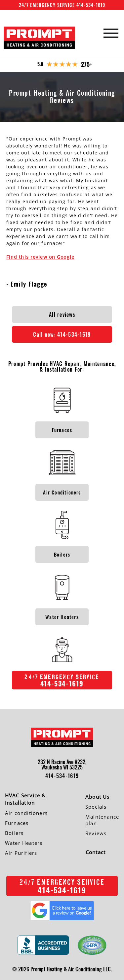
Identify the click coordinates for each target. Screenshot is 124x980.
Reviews (96, 833)
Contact (96, 852)
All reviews (62, 314)
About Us (98, 797)
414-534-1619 (62, 776)
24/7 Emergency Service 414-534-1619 (62, 5)
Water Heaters (24, 843)
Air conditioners (26, 813)
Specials (96, 807)
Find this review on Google (40, 257)
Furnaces (17, 823)
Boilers (14, 833)
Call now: (62, 334)
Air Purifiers (21, 853)
